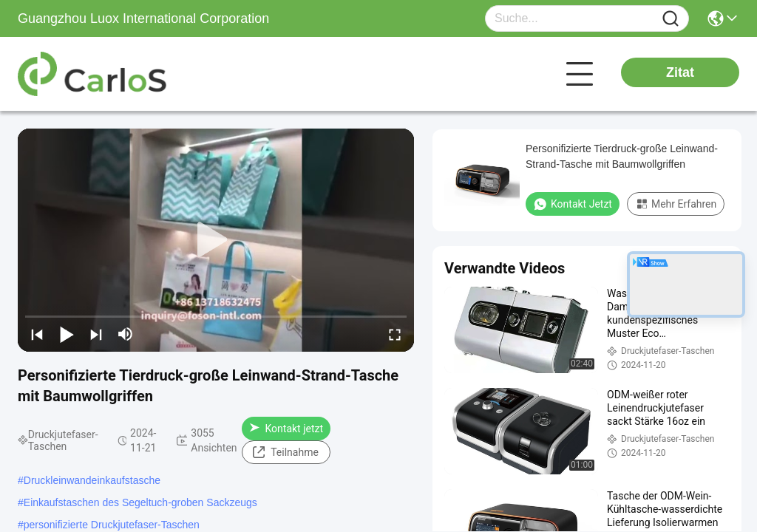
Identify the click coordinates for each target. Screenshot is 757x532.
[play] (216, 240)
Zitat (680, 72)
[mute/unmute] (126, 334)
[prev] (37, 334)
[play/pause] (67, 334)
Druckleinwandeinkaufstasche (92, 480)
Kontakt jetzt (286, 429)
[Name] (671, 19)
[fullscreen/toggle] (395, 334)
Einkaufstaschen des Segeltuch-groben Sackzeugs (140, 502)
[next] (96, 334)
